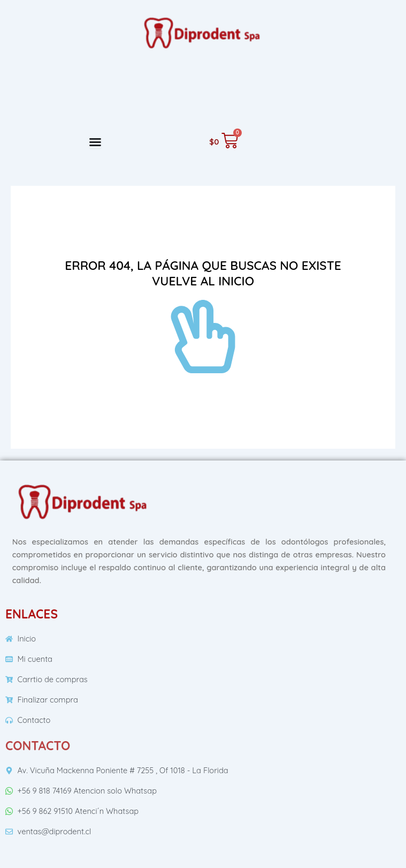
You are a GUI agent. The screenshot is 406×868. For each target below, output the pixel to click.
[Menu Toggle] (95, 142)
